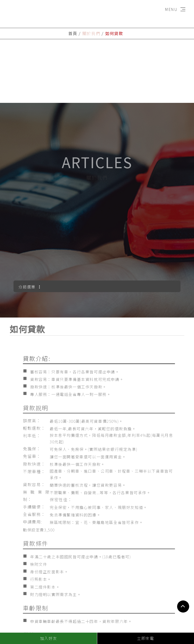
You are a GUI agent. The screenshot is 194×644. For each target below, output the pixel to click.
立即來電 (145, 638)
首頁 (73, 33)
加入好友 (48, 638)
